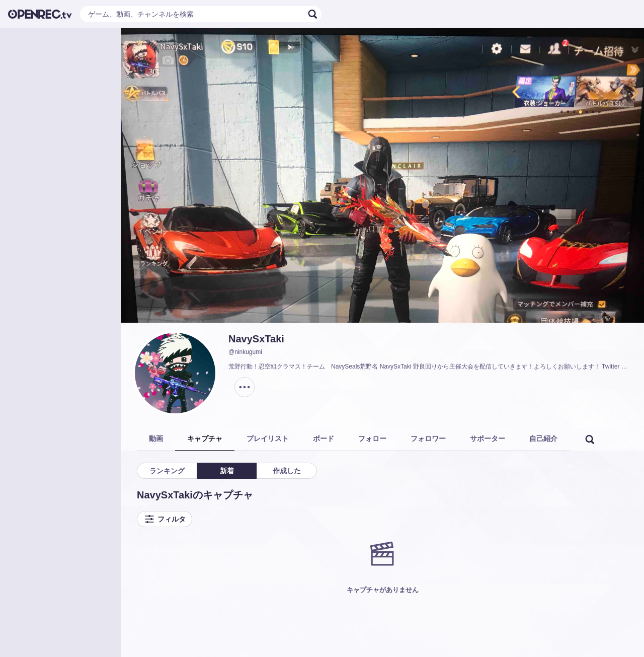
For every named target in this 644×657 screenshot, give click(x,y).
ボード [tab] (324, 439)
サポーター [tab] (488, 439)
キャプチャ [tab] (205, 439)
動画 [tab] (156, 439)
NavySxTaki (256, 339)
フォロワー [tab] (428, 439)
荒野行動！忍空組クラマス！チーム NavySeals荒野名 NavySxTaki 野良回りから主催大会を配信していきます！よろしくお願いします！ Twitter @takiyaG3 (430, 367)
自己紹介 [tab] (543, 439)
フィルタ (165, 519)
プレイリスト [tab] (268, 439)
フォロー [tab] (372, 439)
